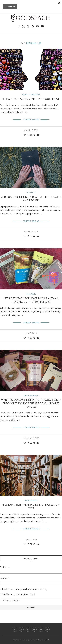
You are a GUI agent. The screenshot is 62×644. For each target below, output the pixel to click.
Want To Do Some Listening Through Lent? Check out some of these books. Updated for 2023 (31, 403)
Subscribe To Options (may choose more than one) (24, 589)
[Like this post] (25, 135)
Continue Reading (31, 120)
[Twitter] (23, 26)
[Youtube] (37, 26)
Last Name (5, 578)
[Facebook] (19, 26)
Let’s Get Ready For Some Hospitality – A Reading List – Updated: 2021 (31, 300)
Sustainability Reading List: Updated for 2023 (31, 506)
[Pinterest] (33, 26)
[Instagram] (28, 26)
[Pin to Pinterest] (34, 135)
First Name (5, 567)
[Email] (42, 26)
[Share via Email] (38, 135)
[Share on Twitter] (31, 135)
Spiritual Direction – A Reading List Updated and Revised (31, 199)
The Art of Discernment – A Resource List (31, 99)
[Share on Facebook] (28, 135)
